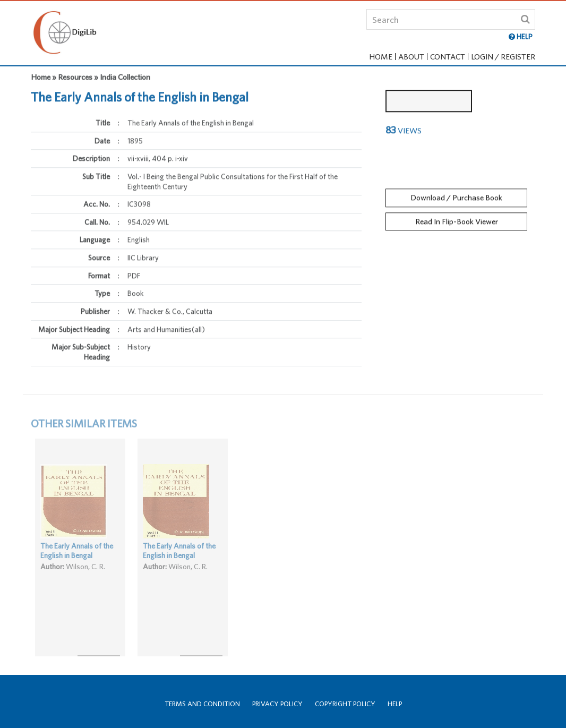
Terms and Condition (202, 704)
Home (381, 57)
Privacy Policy (277, 704)
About (411, 57)
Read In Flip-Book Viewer (457, 217)
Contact (448, 57)
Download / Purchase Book (456, 194)
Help (395, 704)
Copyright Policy (345, 704)
